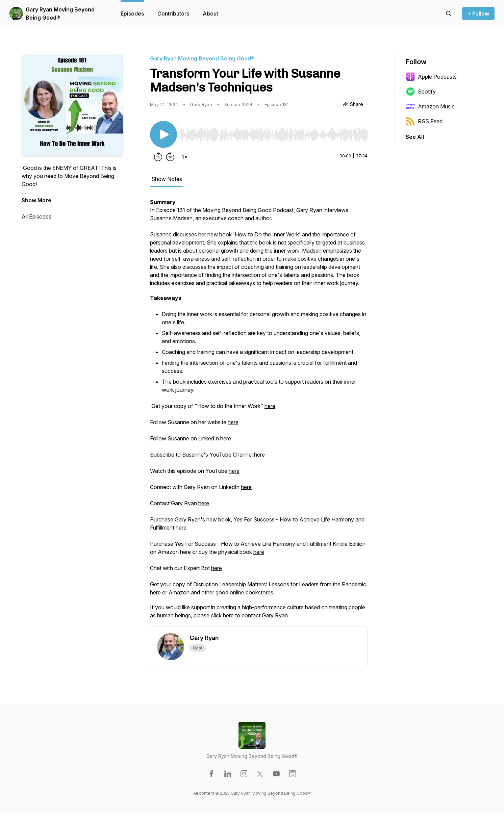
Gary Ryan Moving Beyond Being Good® (60, 14)
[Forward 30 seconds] (170, 157)
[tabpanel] (259, 412)
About (210, 14)
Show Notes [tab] (167, 179)
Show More (36, 200)
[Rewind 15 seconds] (158, 157)
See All (415, 137)
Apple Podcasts (431, 77)
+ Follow (478, 14)
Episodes (132, 14)
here (270, 406)
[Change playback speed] (184, 157)
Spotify (421, 92)
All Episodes (36, 216)
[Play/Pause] (163, 134)
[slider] (274, 135)
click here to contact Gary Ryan (249, 615)
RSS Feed (424, 121)
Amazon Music (430, 106)
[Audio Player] (274, 133)
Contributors (173, 14)
